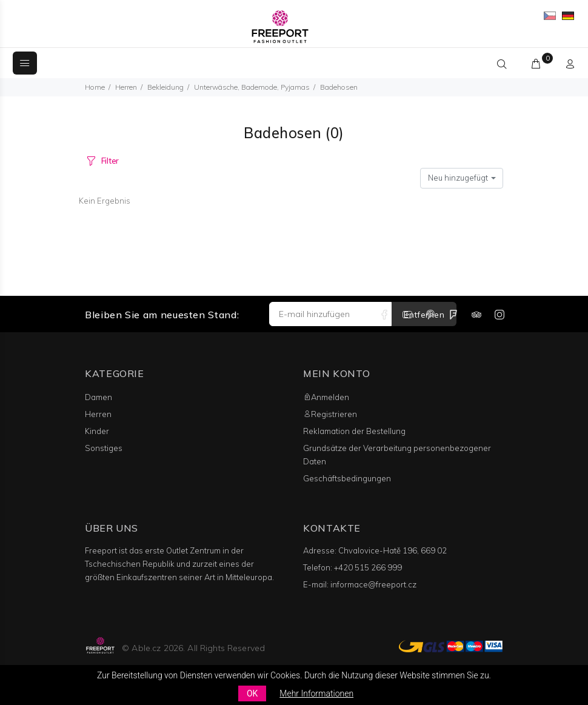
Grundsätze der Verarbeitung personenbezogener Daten (397, 455)
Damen (99, 397)
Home (95, 87)
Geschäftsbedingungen (347, 478)
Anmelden (326, 397)
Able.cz (146, 648)
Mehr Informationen (316, 693)
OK (252, 693)
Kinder (97, 431)
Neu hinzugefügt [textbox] (458, 178)
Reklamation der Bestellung (354, 431)
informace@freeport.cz (373, 584)
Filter (110, 161)
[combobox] (462, 178)
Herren (126, 87)
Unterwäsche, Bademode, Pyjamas (252, 87)
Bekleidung (165, 87)
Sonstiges (104, 448)
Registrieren (330, 414)
